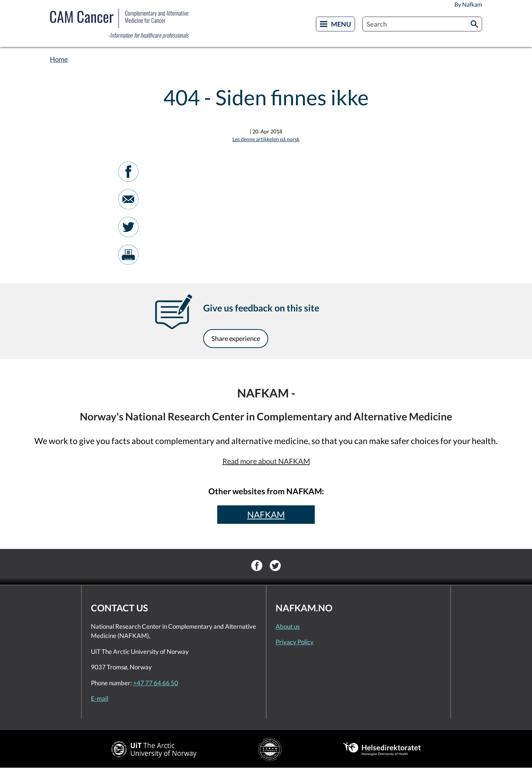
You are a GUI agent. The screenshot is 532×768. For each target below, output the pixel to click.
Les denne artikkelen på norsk (266, 139)
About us (288, 626)
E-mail (100, 698)
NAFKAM (266, 514)
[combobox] (422, 24)
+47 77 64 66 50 (156, 683)
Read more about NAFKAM (266, 461)
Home (59, 59)
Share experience (236, 338)
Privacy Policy (295, 642)
